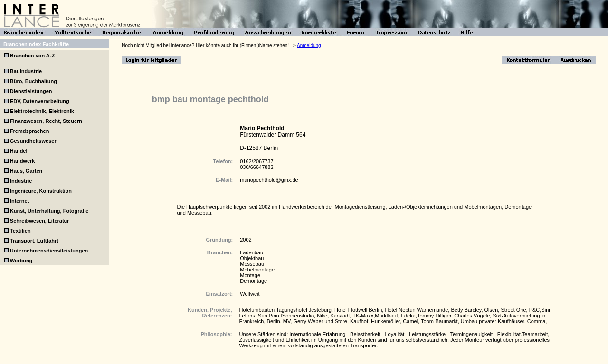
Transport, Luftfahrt (34, 241)
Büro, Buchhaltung (33, 81)
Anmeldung (309, 45)
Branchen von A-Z (32, 56)
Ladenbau (252, 252)
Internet (19, 201)
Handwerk (23, 161)
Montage (250, 275)
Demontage (253, 281)
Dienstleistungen (31, 91)
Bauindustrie (26, 71)
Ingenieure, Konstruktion (41, 191)
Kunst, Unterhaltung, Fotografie (49, 211)
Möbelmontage (257, 270)
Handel (19, 151)
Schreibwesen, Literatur (40, 221)
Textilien (20, 231)
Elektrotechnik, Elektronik (42, 111)
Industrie (21, 181)
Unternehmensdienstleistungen (49, 251)
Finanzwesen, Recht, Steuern (46, 121)
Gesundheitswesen (34, 141)
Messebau (252, 264)
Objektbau (252, 258)
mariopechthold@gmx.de (269, 180)
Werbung (21, 261)
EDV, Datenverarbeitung (40, 101)
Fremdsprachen (30, 131)
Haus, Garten (26, 171)
